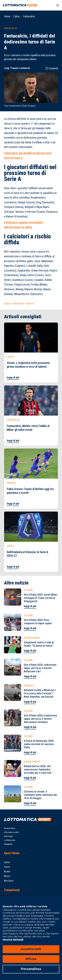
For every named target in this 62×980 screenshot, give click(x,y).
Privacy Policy (10, 828)
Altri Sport (9, 881)
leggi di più (13, 377)
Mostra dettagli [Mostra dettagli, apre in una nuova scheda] (13, 939)
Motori (7, 876)
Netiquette (8, 844)
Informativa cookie (11, 832)
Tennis (7, 867)
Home (7, 16)
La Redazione (10, 840)
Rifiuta (31, 959)
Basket (7, 871)
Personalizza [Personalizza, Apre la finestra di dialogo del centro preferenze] (31, 969)
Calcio (17, 16)
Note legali (8, 836)
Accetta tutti (31, 949)
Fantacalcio (29, 16)
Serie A (30, 304)
